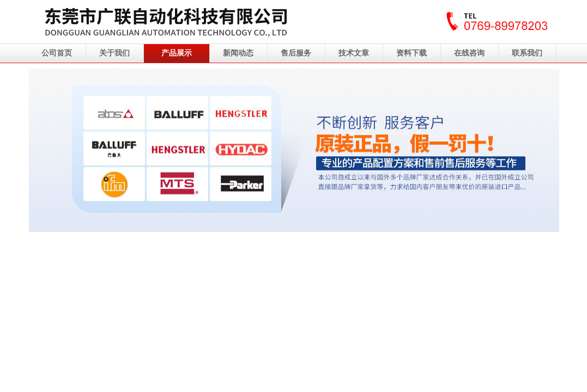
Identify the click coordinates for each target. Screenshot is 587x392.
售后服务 (296, 53)
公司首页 (57, 53)
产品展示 (177, 53)
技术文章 (354, 53)
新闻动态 (238, 53)
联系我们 (527, 53)
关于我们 (114, 53)
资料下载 (411, 53)
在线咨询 (469, 53)
